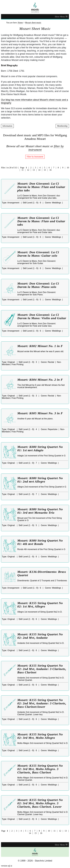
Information (7, 126)
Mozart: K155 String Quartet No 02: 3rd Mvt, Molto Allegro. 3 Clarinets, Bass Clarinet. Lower (40, 803)
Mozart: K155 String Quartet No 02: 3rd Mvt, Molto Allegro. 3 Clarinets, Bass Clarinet (40, 769)
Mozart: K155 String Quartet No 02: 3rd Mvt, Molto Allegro (40, 736)
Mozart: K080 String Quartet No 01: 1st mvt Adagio (40, 449)
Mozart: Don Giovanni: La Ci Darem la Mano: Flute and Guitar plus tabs (41, 187)
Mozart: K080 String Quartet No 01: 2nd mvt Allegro (40, 480)
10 (68, 168)
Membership (62, 126)
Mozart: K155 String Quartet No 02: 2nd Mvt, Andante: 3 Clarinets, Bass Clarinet (42, 669)
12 (28, 170)
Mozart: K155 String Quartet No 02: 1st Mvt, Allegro (40, 605)
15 (45, 170)
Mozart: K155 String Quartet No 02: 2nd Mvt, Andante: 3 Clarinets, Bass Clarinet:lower (42, 703)
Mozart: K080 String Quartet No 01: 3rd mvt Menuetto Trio (40, 511)
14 (39, 170)
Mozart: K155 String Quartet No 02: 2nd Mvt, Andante (40, 636)
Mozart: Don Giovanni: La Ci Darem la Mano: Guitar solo (38, 254)
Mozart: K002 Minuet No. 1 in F (40, 346)
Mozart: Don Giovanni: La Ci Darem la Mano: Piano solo (38, 285)
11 (22, 170)
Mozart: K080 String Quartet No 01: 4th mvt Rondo (40, 542)
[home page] (35, 8)
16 (50, 170)
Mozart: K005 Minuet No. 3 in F (40, 413)
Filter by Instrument (35, 157)
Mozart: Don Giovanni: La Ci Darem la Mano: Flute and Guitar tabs (41, 221)
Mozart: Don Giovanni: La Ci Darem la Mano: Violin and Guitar (42, 316)
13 (34, 170)
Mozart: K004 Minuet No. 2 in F (40, 380)
